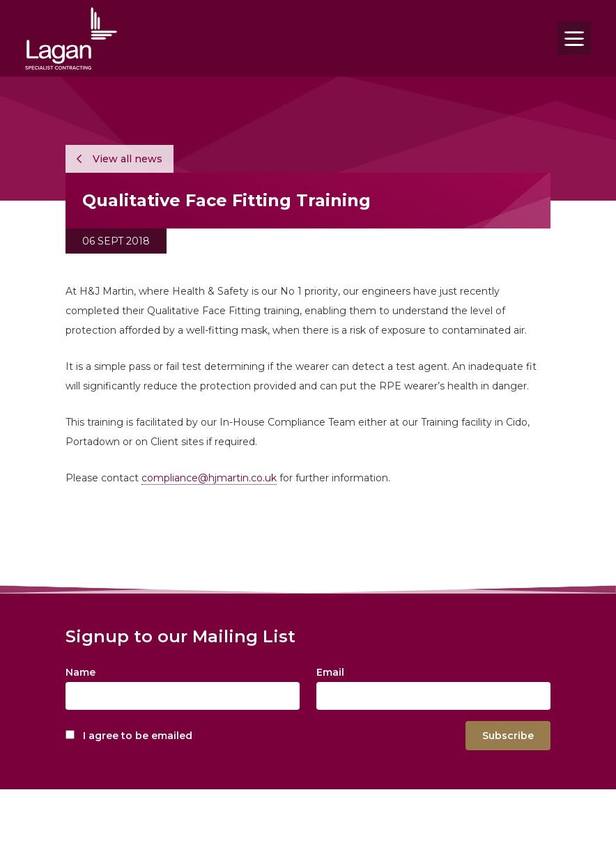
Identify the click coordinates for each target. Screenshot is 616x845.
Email (330, 672)
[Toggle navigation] (574, 38)
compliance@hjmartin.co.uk (209, 478)
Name (80, 672)
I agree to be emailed (138, 736)
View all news (120, 159)
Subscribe (508, 736)
